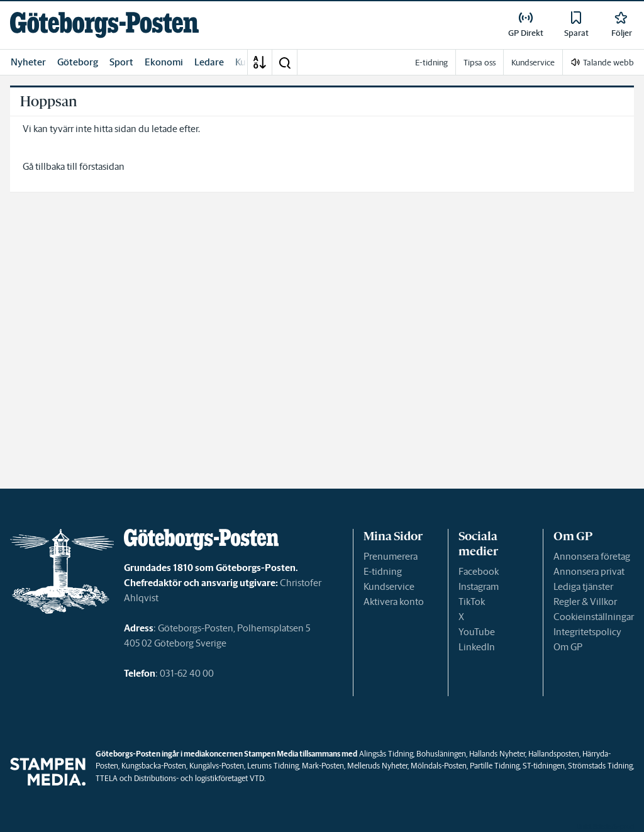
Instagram (479, 586)
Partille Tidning (495, 766)
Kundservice (389, 586)
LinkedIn (477, 647)
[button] (284, 62)
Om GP (568, 647)
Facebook (479, 571)
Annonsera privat (589, 571)
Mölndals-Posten (439, 766)
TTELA (107, 778)
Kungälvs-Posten (217, 766)
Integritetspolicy (587, 632)
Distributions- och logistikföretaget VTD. (200, 778)
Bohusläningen (441, 754)
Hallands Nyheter (497, 754)
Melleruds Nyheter (377, 766)
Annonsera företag (592, 556)
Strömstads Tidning (600, 766)
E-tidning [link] (431, 63)
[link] (104, 25)
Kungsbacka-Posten (154, 766)
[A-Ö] (260, 62)
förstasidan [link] (102, 166)
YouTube (477, 632)
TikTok (472, 602)
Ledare (209, 62)
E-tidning (383, 571)
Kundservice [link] (533, 63)
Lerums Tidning (273, 766)
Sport (121, 62)
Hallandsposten (554, 754)
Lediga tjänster (583, 586)
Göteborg (78, 62)
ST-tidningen (544, 766)
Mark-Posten (323, 766)
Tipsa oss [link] (480, 63)
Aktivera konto (394, 602)
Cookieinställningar (594, 617)
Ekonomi (164, 62)
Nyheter (28, 62)
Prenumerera (391, 556)
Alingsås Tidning (386, 754)
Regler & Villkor (585, 602)
